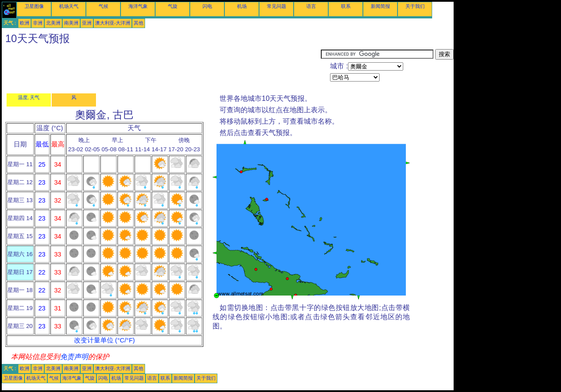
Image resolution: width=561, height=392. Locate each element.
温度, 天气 (29, 97)
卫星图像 (34, 6)
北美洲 (53, 23)
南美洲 (71, 23)
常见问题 (277, 6)
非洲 (38, 23)
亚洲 (87, 23)
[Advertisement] (161, 69)
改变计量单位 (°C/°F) (105, 340)
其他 (138, 23)
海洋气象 (138, 6)
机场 (242, 6)
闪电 (207, 6)
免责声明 (74, 357)
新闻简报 (380, 6)
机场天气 (69, 6)
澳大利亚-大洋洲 (113, 23)
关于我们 (415, 6)
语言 (311, 6)
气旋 (173, 6)
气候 (103, 6)
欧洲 (25, 23)
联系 (346, 6)
